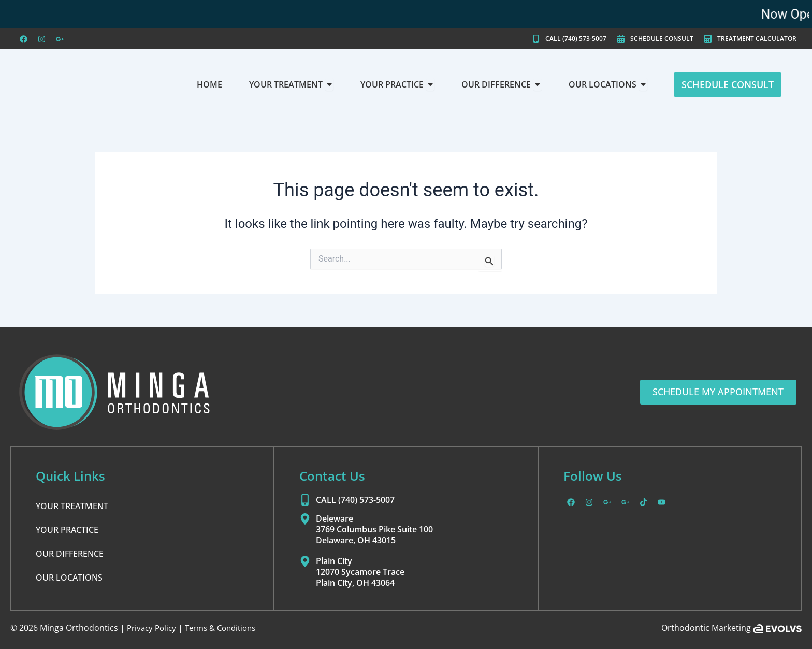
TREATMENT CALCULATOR (757, 39)
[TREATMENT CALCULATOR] (708, 39)
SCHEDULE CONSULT (662, 39)
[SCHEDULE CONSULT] (621, 39)
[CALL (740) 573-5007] (536, 39)
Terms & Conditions (227, 628)
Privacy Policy (153, 628)
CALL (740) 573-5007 (576, 39)
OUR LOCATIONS (69, 578)
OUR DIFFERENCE (70, 554)
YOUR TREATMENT (72, 506)
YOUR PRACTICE (67, 530)
